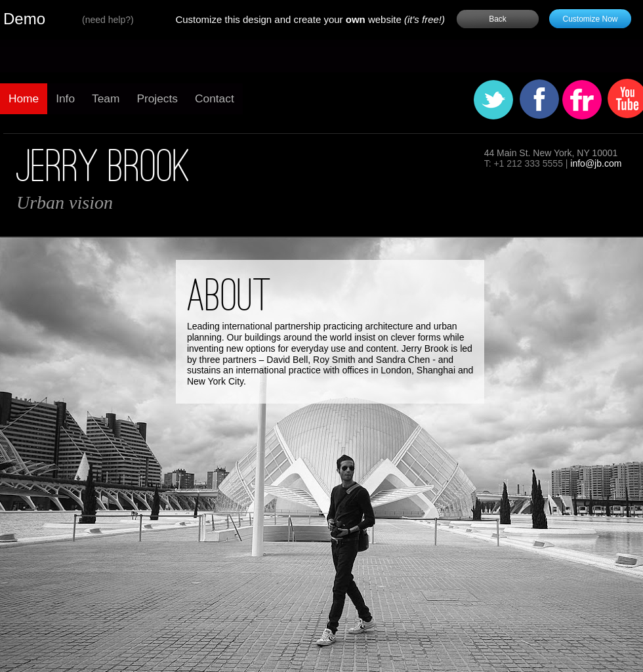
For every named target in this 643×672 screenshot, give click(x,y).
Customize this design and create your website (310, 19)
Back (498, 19)
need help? (108, 20)
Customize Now (590, 19)
